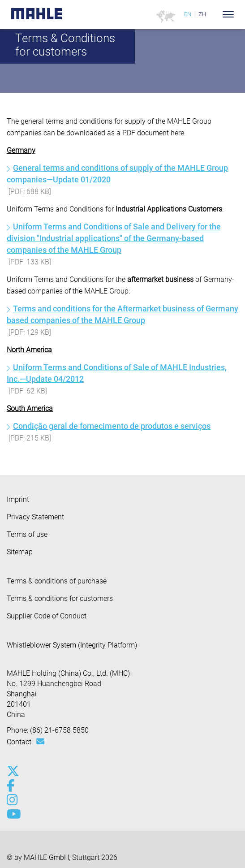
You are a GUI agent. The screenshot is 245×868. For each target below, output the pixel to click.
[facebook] (12, 786)
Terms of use (27, 534)
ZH (202, 14)
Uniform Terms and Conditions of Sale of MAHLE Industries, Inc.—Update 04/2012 (117, 373)
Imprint (18, 499)
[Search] (215, 14)
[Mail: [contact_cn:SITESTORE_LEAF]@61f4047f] (40, 742)
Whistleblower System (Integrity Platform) (72, 645)
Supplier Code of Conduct (47, 616)
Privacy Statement (35, 517)
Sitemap (20, 552)
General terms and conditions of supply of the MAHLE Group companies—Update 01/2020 (117, 174)
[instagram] (12, 800)
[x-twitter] (12, 771)
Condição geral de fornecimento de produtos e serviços (112, 426)
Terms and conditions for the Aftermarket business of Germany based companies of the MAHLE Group (122, 314)
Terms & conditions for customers (60, 598)
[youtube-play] (12, 814)
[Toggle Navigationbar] (228, 14)
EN (188, 14)
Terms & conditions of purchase (57, 581)
